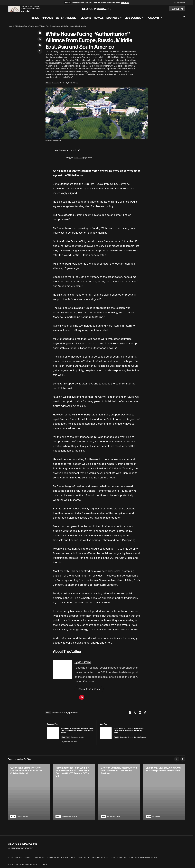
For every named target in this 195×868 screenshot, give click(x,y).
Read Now (125, 2)
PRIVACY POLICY (83, 858)
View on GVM (26, 11)
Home (10, 26)
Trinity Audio (78, 158)
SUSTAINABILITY (53, 858)
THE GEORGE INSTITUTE (100, 858)
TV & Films (69, 737)
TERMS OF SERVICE (68, 858)
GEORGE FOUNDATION (119, 858)
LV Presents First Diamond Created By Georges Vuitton (31, 7)
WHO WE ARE (40, 858)
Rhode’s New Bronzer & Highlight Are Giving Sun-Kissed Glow (96, 2)
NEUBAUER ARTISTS (15, 858)
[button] (180, 3)
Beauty (67, 2)
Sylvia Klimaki (83, 662)
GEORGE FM (29, 858)
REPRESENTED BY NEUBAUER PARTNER (143, 858)
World (48, 83)
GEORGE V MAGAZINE (97, 9)
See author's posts (90, 689)
